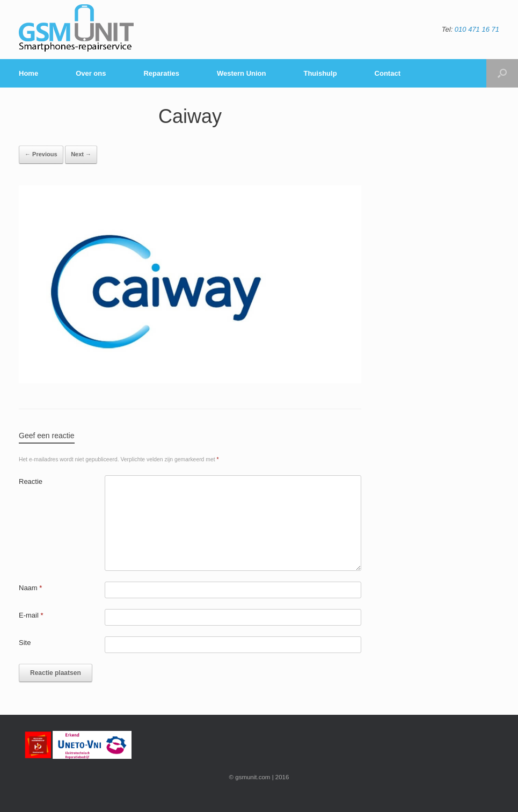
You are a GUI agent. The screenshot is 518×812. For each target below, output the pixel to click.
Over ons (91, 73)
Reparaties (161, 73)
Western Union (242, 73)
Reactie (31, 481)
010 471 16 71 (477, 29)
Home (28, 73)
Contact (388, 73)
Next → (81, 154)
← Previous (41, 154)
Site (25, 643)
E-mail (31, 615)
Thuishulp (320, 73)
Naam (30, 588)
